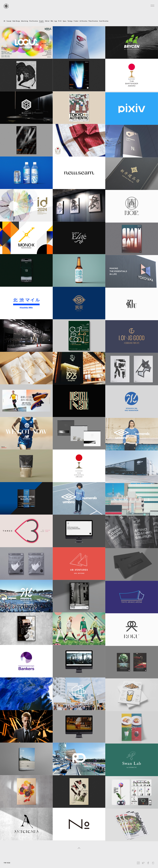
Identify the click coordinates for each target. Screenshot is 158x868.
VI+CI (60, 21)
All (5, 21)
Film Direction (34, 21)
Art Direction (83, 21)
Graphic (41, 21)
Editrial (47, 21)
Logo (56, 21)
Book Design (16, 21)
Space (65, 21)
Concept (9, 21)
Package (70, 21)
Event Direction (104, 21)
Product (76, 21)
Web (52, 21)
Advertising (25, 21)
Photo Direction (93, 21)
